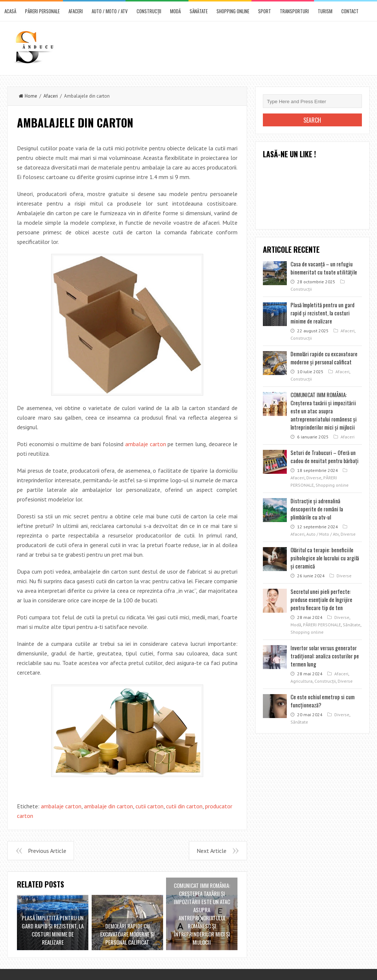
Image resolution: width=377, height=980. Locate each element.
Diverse (314, 478)
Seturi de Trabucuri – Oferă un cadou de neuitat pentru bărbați (325, 456)
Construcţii (149, 11)
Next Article (212, 851)
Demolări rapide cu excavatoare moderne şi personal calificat (324, 358)
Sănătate (199, 11)
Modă (175, 11)
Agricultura (302, 681)
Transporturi (294, 11)
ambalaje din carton (108, 806)
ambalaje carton (146, 444)
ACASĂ (10, 11)
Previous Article (47, 851)
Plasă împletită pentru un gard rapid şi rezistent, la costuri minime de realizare (323, 313)
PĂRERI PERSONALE (42, 11)
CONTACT (350, 11)
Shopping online (233, 11)
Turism (325, 11)
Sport (265, 11)
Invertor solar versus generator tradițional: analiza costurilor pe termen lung (325, 656)
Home (28, 96)
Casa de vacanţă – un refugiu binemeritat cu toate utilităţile (324, 268)
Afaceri (76, 11)
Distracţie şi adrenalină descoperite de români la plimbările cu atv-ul (317, 509)
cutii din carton (184, 806)
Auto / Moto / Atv (110, 11)
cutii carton (149, 806)
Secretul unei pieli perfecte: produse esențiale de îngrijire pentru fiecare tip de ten (321, 599)
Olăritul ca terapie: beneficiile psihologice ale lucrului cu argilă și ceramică (325, 558)
